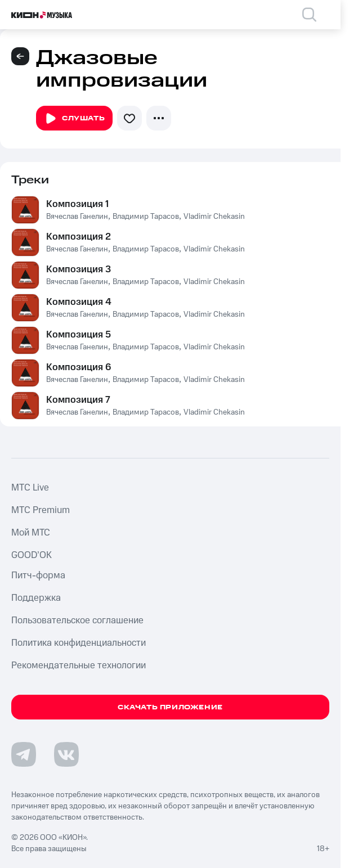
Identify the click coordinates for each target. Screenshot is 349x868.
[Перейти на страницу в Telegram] (24, 754)
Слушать (74, 119)
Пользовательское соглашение (77, 620)
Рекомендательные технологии (79, 665)
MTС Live (30, 488)
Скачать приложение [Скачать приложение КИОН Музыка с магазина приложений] (170, 707)
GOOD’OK (32, 555)
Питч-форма (38, 575)
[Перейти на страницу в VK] (66, 754)
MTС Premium (41, 510)
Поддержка (36, 598)
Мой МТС (31, 533)
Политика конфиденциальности (79, 643)
